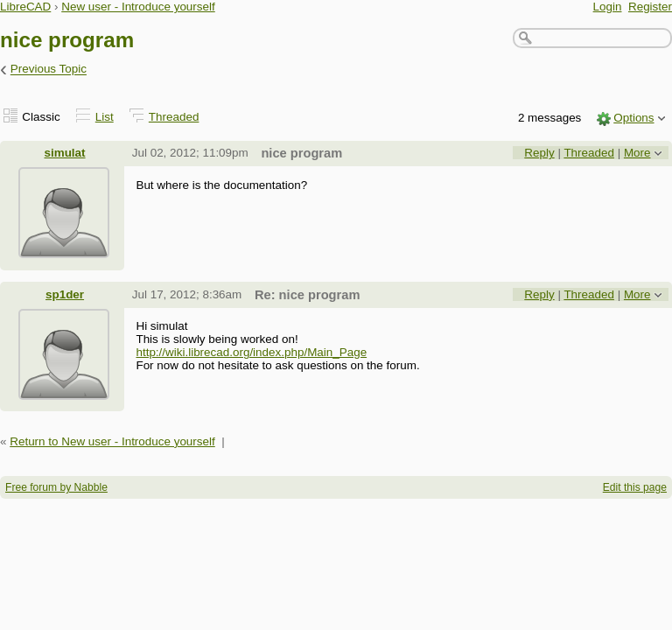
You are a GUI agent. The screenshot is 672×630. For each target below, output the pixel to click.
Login (608, 7)
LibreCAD (25, 7)
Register (650, 7)
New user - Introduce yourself (138, 7)
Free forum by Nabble (56, 487)
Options (633, 118)
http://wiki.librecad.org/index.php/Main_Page (251, 352)
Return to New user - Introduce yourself (112, 441)
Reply (539, 153)
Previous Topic (49, 70)
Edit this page (635, 487)
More (637, 153)
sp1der (65, 294)
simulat (65, 153)
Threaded (174, 117)
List (105, 117)
